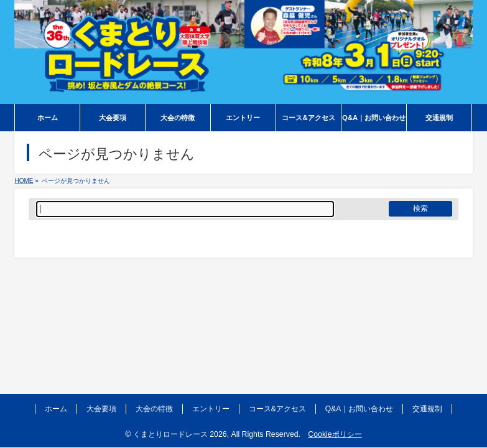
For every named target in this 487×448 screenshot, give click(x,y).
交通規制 (427, 409)
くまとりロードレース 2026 (180, 434)
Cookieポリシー (335, 434)
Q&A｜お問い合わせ (359, 409)
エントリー (211, 409)
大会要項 (101, 409)
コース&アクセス (277, 409)
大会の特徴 (154, 409)
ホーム (56, 409)
